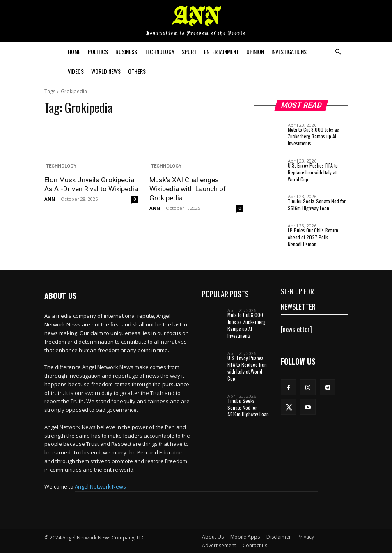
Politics (98, 52)
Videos (76, 71)
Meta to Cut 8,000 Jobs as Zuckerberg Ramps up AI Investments (313, 137)
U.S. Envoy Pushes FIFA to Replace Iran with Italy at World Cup (313, 172)
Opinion (255, 52)
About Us (213, 537)
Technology (159, 52)
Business (126, 52)
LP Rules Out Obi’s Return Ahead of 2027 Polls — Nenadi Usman (313, 237)
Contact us (255, 545)
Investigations (289, 52)
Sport (189, 52)
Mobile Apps (245, 537)
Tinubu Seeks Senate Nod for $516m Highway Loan (317, 204)
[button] (338, 52)
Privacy (306, 537)
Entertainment (221, 52)
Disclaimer (279, 537)
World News (106, 71)
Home (74, 52)
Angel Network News (100, 486)
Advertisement (219, 545)
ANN (50, 199)
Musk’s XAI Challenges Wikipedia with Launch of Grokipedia (188, 189)
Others (137, 71)
